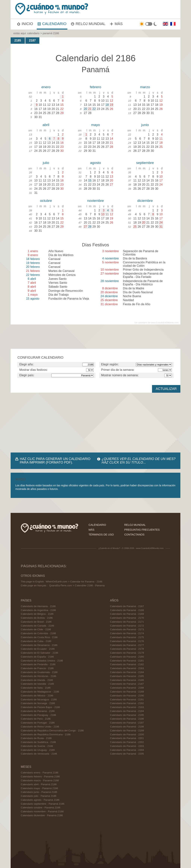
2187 (32, 40)
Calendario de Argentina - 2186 (38, 610)
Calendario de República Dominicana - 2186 (46, 734)
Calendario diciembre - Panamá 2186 (42, 815)
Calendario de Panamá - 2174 (127, 633)
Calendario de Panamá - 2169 (127, 614)
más (91, 530)
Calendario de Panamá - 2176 (127, 641)
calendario (33, 33)
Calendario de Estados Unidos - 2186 (42, 661)
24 (161, 223)
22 (94, 109)
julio (46, 163)
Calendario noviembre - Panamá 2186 (42, 811)
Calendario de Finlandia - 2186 (38, 664)
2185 (18, 40)
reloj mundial (135, 525)
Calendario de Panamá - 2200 (127, 734)
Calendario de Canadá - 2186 (37, 626)
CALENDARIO (52, 24)
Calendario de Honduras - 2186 (39, 676)
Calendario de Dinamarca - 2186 (39, 645)
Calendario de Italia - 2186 (36, 688)
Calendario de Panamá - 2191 (127, 700)
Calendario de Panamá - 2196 (127, 719)
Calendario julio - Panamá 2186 (39, 796)
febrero (96, 87)
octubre (46, 201)
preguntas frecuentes (142, 530)
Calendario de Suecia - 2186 (37, 746)
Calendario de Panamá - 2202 (127, 742)
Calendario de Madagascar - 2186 (40, 692)
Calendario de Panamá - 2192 (127, 703)
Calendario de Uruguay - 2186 (38, 750)
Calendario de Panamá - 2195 (127, 715)
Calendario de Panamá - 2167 (127, 606)
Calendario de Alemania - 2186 (38, 606)
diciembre (145, 201)
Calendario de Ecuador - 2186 (38, 649)
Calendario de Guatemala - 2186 (39, 672)
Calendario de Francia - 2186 (37, 668)
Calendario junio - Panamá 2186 (39, 792)
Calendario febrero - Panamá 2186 (40, 777)
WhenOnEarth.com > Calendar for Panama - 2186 (74, 582)
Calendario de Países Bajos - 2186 (40, 707)
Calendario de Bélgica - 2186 (37, 614)
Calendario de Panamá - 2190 (127, 696)
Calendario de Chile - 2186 (36, 629)
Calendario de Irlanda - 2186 (37, 680)
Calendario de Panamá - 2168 (127, 610)
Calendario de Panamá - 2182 (127, 664)
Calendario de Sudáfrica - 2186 (38, 742)
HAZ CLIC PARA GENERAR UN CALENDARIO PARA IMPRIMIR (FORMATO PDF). (55, 461)
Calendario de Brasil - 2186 (36, 622)
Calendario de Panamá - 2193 (127, 707)
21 (90, 109)
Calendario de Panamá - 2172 (127, 626)
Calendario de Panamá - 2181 (127, 661)
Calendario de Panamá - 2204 (127, 750)
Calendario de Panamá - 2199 (127, 731)
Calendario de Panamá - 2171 (127, 622)
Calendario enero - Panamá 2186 (40, 773)
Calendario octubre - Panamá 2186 (41, 808)
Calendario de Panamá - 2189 (127, 692)
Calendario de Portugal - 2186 (38, 723)
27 (85, 227)
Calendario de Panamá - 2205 (127, 754)
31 (161, 227)
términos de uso (101, 535)
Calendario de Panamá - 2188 (127, 688)
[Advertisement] (95, 423)
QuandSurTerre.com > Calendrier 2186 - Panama (77, 585)
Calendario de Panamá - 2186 (38, 711)
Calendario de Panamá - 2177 (127, 645)
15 (90, 180)
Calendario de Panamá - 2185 (127, 676)
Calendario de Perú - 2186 (36, 719)
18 (107, 105)
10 (103, 214)
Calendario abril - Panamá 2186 (39, 784)
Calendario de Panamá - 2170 (127, 618)
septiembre (145, 163)
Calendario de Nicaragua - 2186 (39, 700)
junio (145, 125)
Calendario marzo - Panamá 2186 (40, 780)
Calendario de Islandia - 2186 (37, 684)
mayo (96, 125)
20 (85, 109)
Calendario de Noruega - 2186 (38, 703)
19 (112, 105)
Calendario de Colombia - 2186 (38, 633)
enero (46, 87)
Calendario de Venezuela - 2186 (39, 754)
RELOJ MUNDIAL (88, 24)
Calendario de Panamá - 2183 (127, 668)
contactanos (134, 535)
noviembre (95, 201)
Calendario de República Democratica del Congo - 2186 (52, 731)
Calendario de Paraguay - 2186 (39, 715)
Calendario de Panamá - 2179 (127, 653)
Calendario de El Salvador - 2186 (40, 653)
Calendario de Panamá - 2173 (127, 629)
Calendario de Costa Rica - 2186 (39, 637)
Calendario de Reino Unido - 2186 (40, 727)
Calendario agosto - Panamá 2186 (40, 800)
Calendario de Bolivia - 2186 (37, 618)
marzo (145, 87)
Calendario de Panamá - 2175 (127, 637)
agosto (95, 163)
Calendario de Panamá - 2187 (127, 684)
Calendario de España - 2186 (37, 657)
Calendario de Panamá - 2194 (127, 711)
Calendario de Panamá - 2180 (127, 657)
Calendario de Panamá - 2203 (127, 746)
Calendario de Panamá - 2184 (127, 672)
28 (90, 227)
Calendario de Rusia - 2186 (36, 738)
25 (135, 227)
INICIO (25, 24)
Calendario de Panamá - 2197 (127, 723)
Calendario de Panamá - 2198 (127, 727)
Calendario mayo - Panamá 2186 (40, 788)
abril (46, 125)
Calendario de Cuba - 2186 (36, 641)
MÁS (116, 24)
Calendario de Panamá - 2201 (127, 738)
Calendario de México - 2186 (37, 696)
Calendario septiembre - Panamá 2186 (43, 804)
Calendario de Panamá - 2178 (127, 649)
